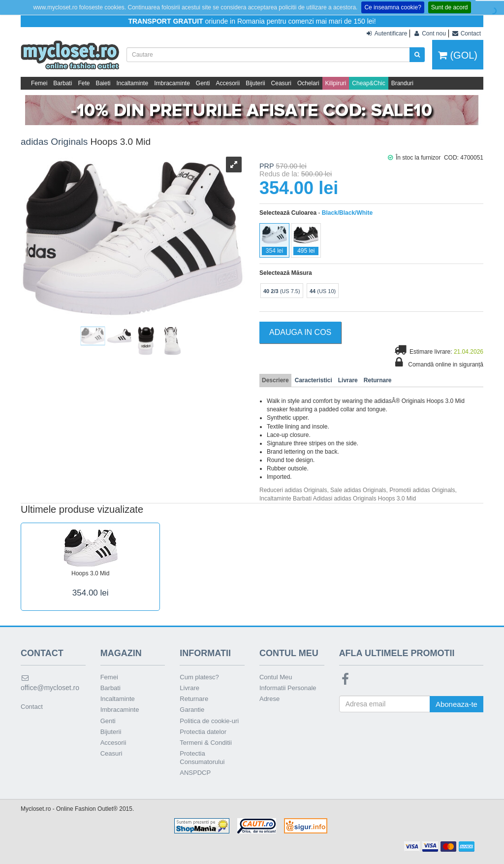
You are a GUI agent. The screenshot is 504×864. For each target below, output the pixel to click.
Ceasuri (281, 83)
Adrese (269, 699)
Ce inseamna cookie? (393, 7)
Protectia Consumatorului (202, 758)
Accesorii (228, 83)
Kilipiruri (336, 83)
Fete (84, 83)
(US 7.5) (282, 291)
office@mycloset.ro (50, 683)
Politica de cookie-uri (209, 721)
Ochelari (308, 83)
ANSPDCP (195, 773)
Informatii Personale (288, 688)
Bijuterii (255, 83)
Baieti (103, 83)
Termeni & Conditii (206, 743)
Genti (203, 83)
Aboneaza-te (457, 704)
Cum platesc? (199, 677)
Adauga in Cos (300, 332)
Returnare (378, 380)
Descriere (275, 380)
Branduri (402, 83)
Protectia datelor (203, 732)
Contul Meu (276, 677)
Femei (39, 83)
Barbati (63, 83)
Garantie (192, 710)
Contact (32, 707)
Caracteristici (314, 380)
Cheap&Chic (368, 83)
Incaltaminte (132, 83)
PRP (267, 166)
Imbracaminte (172, 83)
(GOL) (458, 55)
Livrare (348, 380)
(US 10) (323, 291)
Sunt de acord (450, 7)
